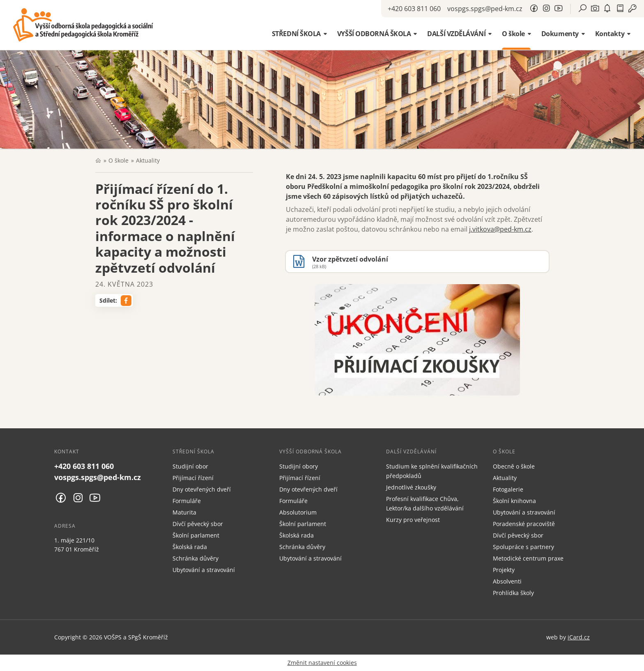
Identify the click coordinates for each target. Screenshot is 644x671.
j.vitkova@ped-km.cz (500, 229)
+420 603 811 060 (414, 9)
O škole (118, 160)
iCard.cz (579, 637)
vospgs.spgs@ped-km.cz (485, 9)
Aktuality (148, 160)
